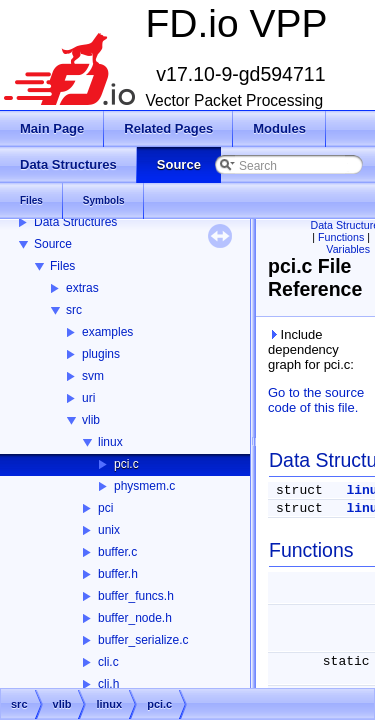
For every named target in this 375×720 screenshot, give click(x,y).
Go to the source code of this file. (316, 400)
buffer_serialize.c (143, 640)
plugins (101, 354)
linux (110, 442)
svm (93, 376)
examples (107, 332)
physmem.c (144, 486)
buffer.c (117, 552)
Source (53, 244)
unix (109, 530)
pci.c (126, 464)
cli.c (108, 662)
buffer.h (118, 574)
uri (88, 398)
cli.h (108, 684)
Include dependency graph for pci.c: (311, 349)
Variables (348, 249)
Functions (341, 237)
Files (62, 266)
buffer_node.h (135, 618)
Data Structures (75, 222)
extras (82, 288)
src (74, 310)
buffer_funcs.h (136, 596)
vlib (91, 420)
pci (105, 508)
